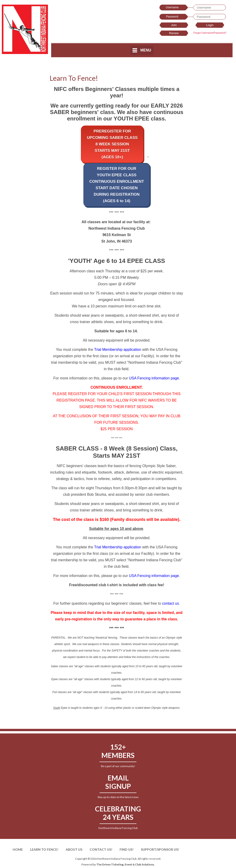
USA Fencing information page (154, 378)
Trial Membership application (118, 350)
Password (172, 17)
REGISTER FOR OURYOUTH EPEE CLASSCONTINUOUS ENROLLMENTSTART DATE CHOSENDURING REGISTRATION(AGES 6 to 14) (117, 185)
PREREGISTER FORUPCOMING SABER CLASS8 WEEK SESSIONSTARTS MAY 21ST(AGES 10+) (112, 144)
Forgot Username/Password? (210, 33)
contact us (170, 603)
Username (172, 7)
